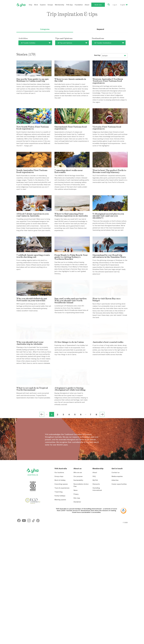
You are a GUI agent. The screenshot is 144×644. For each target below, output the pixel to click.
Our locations (59, 530)
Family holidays (60, 554)
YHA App (69, 5)
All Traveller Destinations (103, 43)
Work (36, 5)
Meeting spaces (60, 557)
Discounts (96, 542)
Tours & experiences (62, 546)
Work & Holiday (60, 538)
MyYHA (95, 538)
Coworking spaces (61, 542)
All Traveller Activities (28, 43)
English (123, 5)
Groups (50, 5)
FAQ (94, 534)
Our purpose (78, 534)
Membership (59, 5)
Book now (98, 5)
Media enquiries (117, 534)
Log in (115, 5)
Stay (30, 5)
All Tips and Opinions (65, 43)
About (87, 5)
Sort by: (97, 55)
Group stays (59, 534)
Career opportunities (119, 542)
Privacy (76, 552)
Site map (77, 556)
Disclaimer (77, 560)
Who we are (78, 530)
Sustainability (78, 538)
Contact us (116, 530)
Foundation (79, 5)
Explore (43, 5)
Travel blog (58, 550)
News (76, 548)
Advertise (115, 538)
